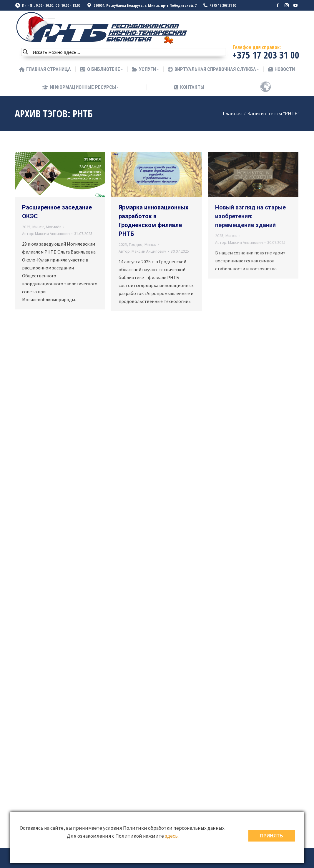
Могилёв (54, 227)
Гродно (136, 244)
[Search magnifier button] (25, 52)
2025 (26, 227)
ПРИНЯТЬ (272, 836)
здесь (171, 836)
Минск (38, 227)
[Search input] (128, 52)
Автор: (46, 234)
